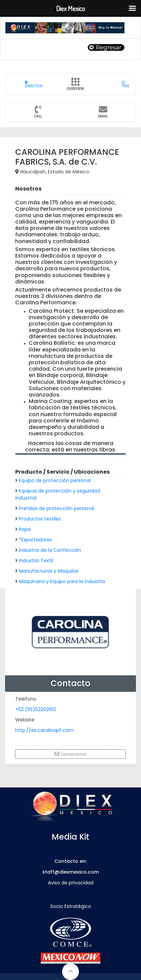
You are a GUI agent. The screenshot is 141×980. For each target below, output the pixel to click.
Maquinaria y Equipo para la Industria (62, 581)
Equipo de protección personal (55, 480)
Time (125, 84)
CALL (38, 114)
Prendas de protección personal (57, 508)
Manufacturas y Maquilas (49, 571)
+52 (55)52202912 (36, 709)
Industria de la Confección (50, 550)
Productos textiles (40, 519)
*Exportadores (35, 540)
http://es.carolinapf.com (44, 730)
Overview (75, 86)
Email (103, 114)
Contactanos (71, 754)
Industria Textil (36, 561)
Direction (34, 84)
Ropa (25, 529)
